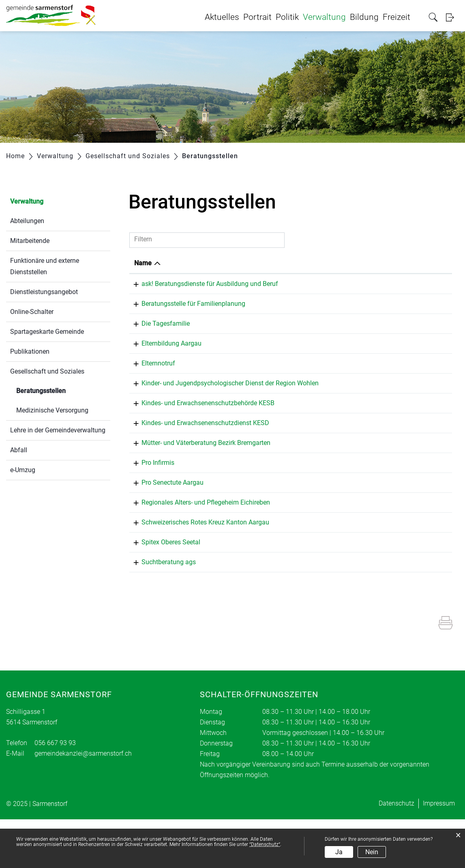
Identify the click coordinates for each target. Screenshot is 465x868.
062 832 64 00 (301, 284)
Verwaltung (324, 17)
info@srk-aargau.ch (375, 565)
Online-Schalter (32, 312)
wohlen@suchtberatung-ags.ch (391, 609)
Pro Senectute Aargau (165, 521)
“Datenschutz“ (265, 844)
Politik (287, 17)
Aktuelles (222, 17)
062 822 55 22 (301, 316)
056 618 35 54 (301, 477)
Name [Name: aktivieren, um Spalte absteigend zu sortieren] (143, 263)
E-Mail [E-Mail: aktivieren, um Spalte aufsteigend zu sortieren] (340, 263)
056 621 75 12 (301, 521)
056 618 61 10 (301, 454)
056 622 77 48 (301, 608)
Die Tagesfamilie (158, 338)
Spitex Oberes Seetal (164, 586)
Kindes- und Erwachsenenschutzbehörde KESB (201, 435)
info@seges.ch (368, 317)
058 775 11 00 (301, 499)
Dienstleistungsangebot (44, 292)
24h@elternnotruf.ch (376, 384)
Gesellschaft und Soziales (47, 371)
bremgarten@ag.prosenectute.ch (393, 523)
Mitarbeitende (30, 241)
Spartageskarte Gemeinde (47, 332)
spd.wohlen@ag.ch (374, 406)
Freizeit (396, 17)
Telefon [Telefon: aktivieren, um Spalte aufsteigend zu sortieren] (291, 263)
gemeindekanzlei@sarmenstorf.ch (83, 802)
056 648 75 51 (301, 435)
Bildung (364, 17)
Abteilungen (27, 221)
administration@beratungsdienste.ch (386, 296)
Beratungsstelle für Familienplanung (186, 316)
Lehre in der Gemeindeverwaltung (58, 430)
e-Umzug (23, 470)
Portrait (257, 17)
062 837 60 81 (301, 360)
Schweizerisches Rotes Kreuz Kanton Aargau (198, 564)
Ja (339, 852)
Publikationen (30, 351)
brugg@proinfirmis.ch (377, 500)
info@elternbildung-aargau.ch (389, 362)
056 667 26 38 (301, 544)
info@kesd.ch (366, 456)
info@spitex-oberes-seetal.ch (388, 587)
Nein (372, 852)
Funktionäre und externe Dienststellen (45, 266)
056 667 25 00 (301, 586)
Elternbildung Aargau (164, 360)
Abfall (19, 450)
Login (452, 17)
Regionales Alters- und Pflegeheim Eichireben (198, 544)
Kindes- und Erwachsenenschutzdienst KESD (198, 454)
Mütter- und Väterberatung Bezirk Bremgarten (199, 477)
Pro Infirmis (151, 499)
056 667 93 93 (55, 792)
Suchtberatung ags (161, 608)
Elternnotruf (151, 383)
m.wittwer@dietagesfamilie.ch (390, 339)
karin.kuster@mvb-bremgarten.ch (394, 478)
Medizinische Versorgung (52, 410)
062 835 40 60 (301, 405)
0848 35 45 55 (301, 383)
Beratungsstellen (60, 390)
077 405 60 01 (301, 338)
